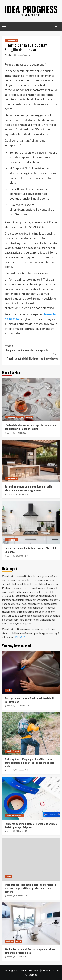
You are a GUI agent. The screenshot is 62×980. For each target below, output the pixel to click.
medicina (9, 941)
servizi (8, 690)
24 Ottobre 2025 (21, 896)
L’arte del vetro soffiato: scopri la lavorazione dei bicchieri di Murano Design (31, 427)
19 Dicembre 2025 (22, 706)
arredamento (11, 41)
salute (19, 941)
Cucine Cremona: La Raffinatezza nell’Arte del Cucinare (30, 550)
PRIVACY (20, 637)
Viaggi (16, 751)
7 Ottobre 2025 (21, 957)
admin (10, 433)
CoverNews (48, 970)
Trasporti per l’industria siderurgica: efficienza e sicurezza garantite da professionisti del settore (30, 888)
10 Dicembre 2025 (22, 770)
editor (10, 55)
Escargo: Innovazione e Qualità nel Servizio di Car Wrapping (29, 700)
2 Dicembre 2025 (22, 831)
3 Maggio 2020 (23, 55)
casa (21, 417)
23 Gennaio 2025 (22, 556)
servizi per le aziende (15, 816)
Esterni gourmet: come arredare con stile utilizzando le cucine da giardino (28, 488)
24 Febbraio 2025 (22, 494)
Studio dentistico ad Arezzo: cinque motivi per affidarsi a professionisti (30, 951)
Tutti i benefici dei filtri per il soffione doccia (31, 356)
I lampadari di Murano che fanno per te (31, 348)
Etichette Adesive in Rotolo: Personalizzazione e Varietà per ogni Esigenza (31, 825)
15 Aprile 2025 (21, 433)
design (29, 417)
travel (8, 751)
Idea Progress (31, 9)
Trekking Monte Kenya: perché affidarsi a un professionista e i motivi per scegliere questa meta (30, 763)
